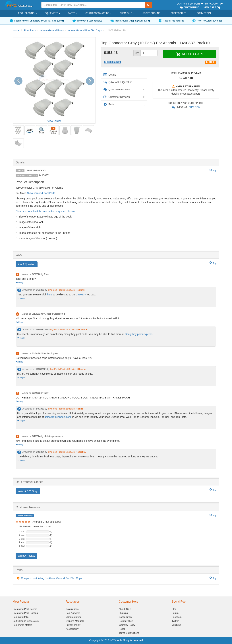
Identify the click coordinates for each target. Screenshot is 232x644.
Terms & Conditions (129, 633)
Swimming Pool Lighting (25, 613)
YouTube (176, 625)
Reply (19, 283)
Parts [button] (73, 13)
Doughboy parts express (139, 334)
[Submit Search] (148, 5)
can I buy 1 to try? (26, 279)
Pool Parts (30, 30)
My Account (214, 4)
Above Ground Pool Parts (41, 193)
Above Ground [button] (153, 13)
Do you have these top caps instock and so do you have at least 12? (54, 358)
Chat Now (35, 21)
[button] (20, 80)
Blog (174, 609)
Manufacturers (73, 617)
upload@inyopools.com (58, 417)
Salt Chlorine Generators (26, 621)
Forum (175, 613)
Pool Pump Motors (22, 625)
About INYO (125, 609)
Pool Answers (73, 613)
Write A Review (26, 556)
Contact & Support (190, 4)
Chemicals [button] (127, 13)
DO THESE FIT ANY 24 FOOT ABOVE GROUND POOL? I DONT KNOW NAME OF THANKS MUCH (73, 398)
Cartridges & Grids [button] (98, 13)
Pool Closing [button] (28, 13)
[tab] (116, 162)
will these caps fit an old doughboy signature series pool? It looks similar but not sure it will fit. (68, 318)
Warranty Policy (127, 625)
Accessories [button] (180, 13)
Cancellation (125, 617)
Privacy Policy (73, 625)
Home (16, 30)
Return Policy (126, 621)
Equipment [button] (52, 13)
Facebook (177, 617)
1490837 (81, 295)
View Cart (212, 7)
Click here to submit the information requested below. (45, 211)
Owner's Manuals (75, 621)
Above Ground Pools (52, 30)
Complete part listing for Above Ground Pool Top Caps (51, 578)
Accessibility (72, 629)
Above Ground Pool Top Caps (85, 30)
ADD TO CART (190, 54)
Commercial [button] (204, 13)
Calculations (72, 609)
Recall (122, 629)
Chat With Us (189, 7)
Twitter (175, 621)
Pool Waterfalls (21, 617)
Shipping (123, 613)
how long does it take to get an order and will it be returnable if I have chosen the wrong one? (68, 441)
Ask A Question (27, 264)
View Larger (54, 121)
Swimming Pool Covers (25, 609)
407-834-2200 (56, 21)
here (50, 295)
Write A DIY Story (28, 491)
